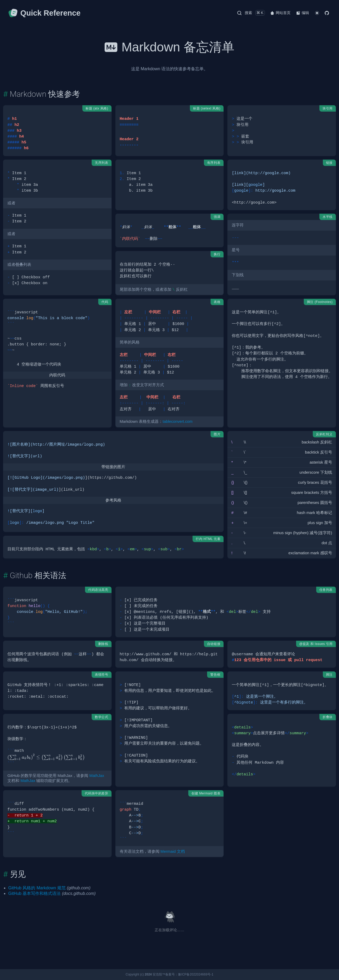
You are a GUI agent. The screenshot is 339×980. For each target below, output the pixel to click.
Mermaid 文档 (173, 851)
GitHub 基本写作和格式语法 (34, 893)
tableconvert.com (178, 421)
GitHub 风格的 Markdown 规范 (37, 888)
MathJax (97, 776)
